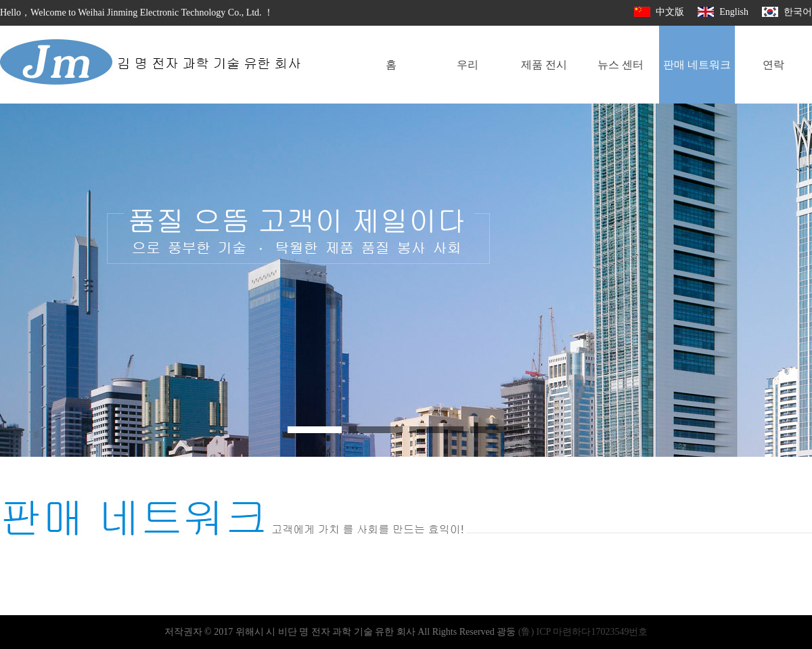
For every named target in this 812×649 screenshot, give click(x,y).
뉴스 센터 (621, 65)
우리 (468, 65)
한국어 (787, 12)
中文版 (659, 12)
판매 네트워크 (697, 65)
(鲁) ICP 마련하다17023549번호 (583, 632)
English (723, 12)
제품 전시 (544, 65)
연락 (773, 65)
